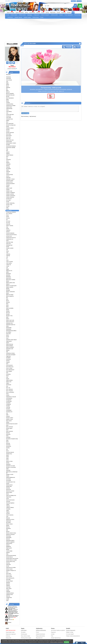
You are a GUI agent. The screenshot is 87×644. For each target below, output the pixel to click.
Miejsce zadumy (10, 287)
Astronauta (9, 78)
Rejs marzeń (9, 421)
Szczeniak (8, 479)
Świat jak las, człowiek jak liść (12, 472)
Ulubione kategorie (45, 15)
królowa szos (9, 236)
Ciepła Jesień (9, 107)
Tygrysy (8, 512)
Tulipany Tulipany (10, 507)
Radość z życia (9, 419)
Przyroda (8, 407)
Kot (7, 220)
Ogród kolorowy (10, 344)
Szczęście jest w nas (11, 482)
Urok (7, 516)
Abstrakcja (8, 77)
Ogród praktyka (10, 346)
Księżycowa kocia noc (11, 238)
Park (7, 373)
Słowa (7, 494)
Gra (7, 158)
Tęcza (7, 498)
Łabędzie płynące (10, 593)
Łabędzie (8, 591)
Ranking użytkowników (41, 630)
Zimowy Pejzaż (9, 581)
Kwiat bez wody (10, 242)
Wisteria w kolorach (10, 534)
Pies (7, 386)
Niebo (7, 326)
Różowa (8, 433)
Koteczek (8, 224)
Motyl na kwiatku (10, 308)
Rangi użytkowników (40, 636)
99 (43, 11)
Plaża (7, 394)
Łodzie (8, 599)
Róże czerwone (10, 431)
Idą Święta (8, 169)
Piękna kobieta (9, 380)
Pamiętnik (8, 358)
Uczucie (8, 513)
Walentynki (9, 521)
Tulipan (8, 504)
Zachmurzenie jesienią (11, 555)
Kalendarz (8, 178)
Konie (7, 215)
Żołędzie (8, 585)
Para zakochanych (10, 370)
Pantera (8, 361)
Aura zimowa (9, 80)
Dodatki (69, 13)
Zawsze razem (9, 569)
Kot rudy (8, 223)
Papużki (8, 362)
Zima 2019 (8, 573)
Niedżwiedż (9, 329)
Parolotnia (8, 374)
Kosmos (8, 218)
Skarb (7, 455)
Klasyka (8, 185)
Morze (8, 301)
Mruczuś (8, 313)
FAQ (52, 636)
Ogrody (8, 350)
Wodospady (9, 537)
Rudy (7, 436)
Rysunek (8, 443)
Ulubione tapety (22, 15)
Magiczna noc (9, 271)
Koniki (7, 217)
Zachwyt (8, 563)
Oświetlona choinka (10, 353)
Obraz (7, 335)
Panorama (8, 359)
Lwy (7, 268)
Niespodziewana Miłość (11, 331)
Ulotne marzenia (10, 515)
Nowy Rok (8, 334)
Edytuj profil (8, 638)
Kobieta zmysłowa (10, 197)
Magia (7, 269)
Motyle (8, 310)
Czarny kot (9, 116)
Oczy (7, 338)
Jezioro (8, 176)
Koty (7, 227)
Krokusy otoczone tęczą (11, 235)
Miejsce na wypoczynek (11, 286)
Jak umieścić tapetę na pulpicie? (58, 630)
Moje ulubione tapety (25, 636)
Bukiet (8, 101)
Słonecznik (9, 489)
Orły (7, 352)
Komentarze (32, 13)
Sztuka (8, 483)
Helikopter (8, 164)
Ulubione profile (54, 15)
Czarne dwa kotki (10, 115)
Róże (7, 430)
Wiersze (8, 527)
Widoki (8, 525)
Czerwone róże (9, 119)
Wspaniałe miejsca (10, 540)
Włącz (82, 643)
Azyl (7, 81)
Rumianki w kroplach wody (12, 439)
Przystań (8, 409)
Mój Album (30, 15)
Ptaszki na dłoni (10, 418)
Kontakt (53, 634)
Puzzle (58, 13)
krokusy (8, 232)
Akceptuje (66, 642)
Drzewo (8, 131)
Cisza (7, 110)
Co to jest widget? (70, 634)
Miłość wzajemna (10, 296)
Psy (7, 413)
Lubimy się (9, 265)
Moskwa (8, 302)
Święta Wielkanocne (11, 477)
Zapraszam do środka (11, 567)
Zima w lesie (9, 575)
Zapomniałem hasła (10, 632)
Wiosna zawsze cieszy (11, 533)
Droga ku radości (10, 128)
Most (7, 304)
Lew (7, 257)
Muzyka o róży (9, 316)
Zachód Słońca (9, 557)
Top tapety (23, 632)
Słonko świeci (9, 492)
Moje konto (53, 13)
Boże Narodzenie (10, 98)
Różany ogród (9, 428)
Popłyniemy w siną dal (11, 397)
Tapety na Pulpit (10, 13)
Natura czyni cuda (10, 320)
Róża (7, 425)
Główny (8, 163)
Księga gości (37, 15)
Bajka (7, 83)
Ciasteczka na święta (11, 105)
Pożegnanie (9, 400)
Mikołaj (8, 289)
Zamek (8, 566)
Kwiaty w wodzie (10, 248)
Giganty (8, 154)
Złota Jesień (9, 588)
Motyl (7, 307)
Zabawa (8, 552)
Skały (7, 458)
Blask (7, 90)
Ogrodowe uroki (10, 349)
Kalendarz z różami (10, 179)
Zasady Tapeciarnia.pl (56, 638)
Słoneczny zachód (10, 491)
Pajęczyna (8, 356)
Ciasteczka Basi (10, 104)
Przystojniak (9, 410)
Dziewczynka (9, 142)
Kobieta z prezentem (11, 196)
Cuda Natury (9, 111)
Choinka (8, 102)
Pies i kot (8, 388)
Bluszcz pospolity (10, 93)
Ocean (8, 337)
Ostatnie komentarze (40, 634)
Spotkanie (8, 464)
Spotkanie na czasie (11, 466)
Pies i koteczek (9, 389)
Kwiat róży (8, 244)
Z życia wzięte (9, 551)
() (12, 69)
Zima (7, 572)
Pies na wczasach (10, 392)
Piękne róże (9, 382)
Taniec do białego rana (11, 495)
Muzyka (8, 314)
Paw (7, 377)
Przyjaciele (9, 404)
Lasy (7, 253)
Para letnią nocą (10, 367)
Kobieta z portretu (10, 194)
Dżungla (8, 145)
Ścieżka (8, 448)
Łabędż (8, 590)
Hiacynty (8, 167)
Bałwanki (8, 87)
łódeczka (8, 596)
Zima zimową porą (10, 578)
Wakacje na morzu (10, 519)
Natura (8, 319)
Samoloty (8, 445)
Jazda (7, 170)
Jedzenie (8, 172)
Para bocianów (9, 365)
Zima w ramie (9, 576)
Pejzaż (8, 379)
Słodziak (8, 488)
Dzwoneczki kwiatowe (11, 146)
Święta (8, 476)
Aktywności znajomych (11, 634)
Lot (7, 259)
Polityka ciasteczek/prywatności (73, 636)
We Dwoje (8, 522)
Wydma (8, 545)
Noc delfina (9, 332)
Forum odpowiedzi (69, 15)
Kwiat (7, 241)
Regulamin (53, 632)
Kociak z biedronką (10, 203)
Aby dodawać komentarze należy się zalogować (50, 109)
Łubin (7, 601)
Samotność (9, 446)
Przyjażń (8, 406)
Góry (7, 157)
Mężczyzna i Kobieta (11, 280)
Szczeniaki (9, 480)
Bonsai (8, 96)
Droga (7, 127)
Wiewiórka (8, 528)
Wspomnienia (9, 543)
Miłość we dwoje (10, 295)
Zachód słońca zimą (11, 561)
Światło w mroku (10, 474)
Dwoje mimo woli (10, 140)
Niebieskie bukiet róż (11, 325)
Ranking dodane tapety (26, 638)
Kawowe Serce (9, 182)
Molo (7, 299)
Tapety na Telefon (20, 13)
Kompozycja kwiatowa (11, 212)
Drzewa (8, 130)
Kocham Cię (9, 199)
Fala (7, 149)
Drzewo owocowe (10, 133)
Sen (7, 449)
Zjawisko (8, 584)
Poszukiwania (9, 398)
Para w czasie (9, 368)
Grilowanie (8, 160)
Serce (7, 451)
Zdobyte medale (27, 17)
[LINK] (16, 616)
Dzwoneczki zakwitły (11, 148)
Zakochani (8, 564)
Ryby (7, 440)
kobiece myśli (9, 188)
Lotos (7, 260)
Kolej (7, 208)
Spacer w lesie (9, 461)
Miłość (8, 293)
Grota (7, 161)
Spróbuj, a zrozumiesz (11, 467)
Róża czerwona (10, 427)
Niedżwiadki (9, 328)
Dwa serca (8, 137)
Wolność (8, 539)
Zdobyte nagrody (18, 17)
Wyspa (8, 549)
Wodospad (9, 536)
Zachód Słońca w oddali (11, 560)
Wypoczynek (9, 548)
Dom (7, 122)
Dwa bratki (8, 134)
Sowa (7, 460)
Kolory (8, 209)
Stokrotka (8, 470)
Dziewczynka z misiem (11, 143)
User (73, 13)
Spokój (8, 463)
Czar (7, 113)
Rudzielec (8, 437)
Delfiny (8, 121)
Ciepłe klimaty (9, 108)
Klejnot (8, 187)
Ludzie (8, 266)
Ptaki (7, 415)
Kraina (8, 229)
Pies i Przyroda (9, 391)
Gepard (8, 152)
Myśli (7, 317)
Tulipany (8, 506)
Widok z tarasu (9, 524)
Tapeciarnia (9, 497)
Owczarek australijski (11, 355)
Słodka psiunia (9, 485)
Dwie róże (8, 139)
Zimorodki (8, 579)
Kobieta (8, 190)
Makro (8, 272)
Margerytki (8, 274)
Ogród (8, 343)
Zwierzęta (8, 587)
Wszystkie (8, 74)
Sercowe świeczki (10, 452)
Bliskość (8, 92)
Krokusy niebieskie (10, 233)
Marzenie (8, 275)
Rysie (7, 442)
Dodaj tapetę (24, 630)
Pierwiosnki (9, 385)
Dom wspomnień (10, 124)
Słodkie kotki (9, 486)
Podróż (8, 395)
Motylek (8, 311)
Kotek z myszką (10, 226)
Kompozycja (9, 211)
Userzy (47, 13)
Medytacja (8, 277)
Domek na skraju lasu (11, 125)
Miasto (8, 281)
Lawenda (8, 254)
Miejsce (8, 284)
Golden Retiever (10, 155)
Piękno (8, 383)
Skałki (7, 457)
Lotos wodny (9, 263)
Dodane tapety (14, 15)
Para (7, 364)
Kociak (8, 202)
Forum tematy (77, 15)
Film (7, 151)
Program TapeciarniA (71, 630)
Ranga (12, 66)
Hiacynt (8, 166)
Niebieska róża (9, 323)
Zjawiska (8, 582)
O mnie (8, 15)
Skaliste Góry (9, 454)
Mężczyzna (9, 278)
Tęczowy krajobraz (10, 503)
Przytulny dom (9, 412)
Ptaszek (8, 416)
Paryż (7, 376)
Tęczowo (8, 501)
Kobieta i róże (9, 191)
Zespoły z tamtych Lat (11, 570)
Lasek (7, 251)
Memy (27, 13)
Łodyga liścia (9, 598)
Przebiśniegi (9, 401)
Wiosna (8, 531)
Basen (8, 86)
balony (8, 84)
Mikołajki (8, 290)
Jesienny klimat (10, 175)
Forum (43, 13)
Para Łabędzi (9, 371)
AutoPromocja (36, 17)
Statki (7, 469)
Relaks (8, 422)
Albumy (38, 13)
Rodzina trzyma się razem (12, 424)
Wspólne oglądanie (10, 542)
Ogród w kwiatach (10, 347)
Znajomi (61, 15)
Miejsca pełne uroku (11, 283)
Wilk (7, 530)
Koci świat (8, 200)
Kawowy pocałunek (10, 184)
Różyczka (8, 434)
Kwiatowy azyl (9, 245)
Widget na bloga (70, 632)
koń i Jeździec (9, 214)
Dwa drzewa (9, 136)
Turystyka (8, 509)
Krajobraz (8, 230)
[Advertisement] (44, 31)
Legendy (8, 256)
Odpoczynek (9, 341)
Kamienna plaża (10, 181)
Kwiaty (8, 247)
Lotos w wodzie (10, 262)
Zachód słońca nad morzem (12, 558)
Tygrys (8, 510)
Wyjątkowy (9, 546)
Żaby (7, 554)
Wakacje (8, 518)
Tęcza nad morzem (10, 500)
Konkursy (63, 13)
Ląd (7, 250)
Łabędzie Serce (10, 594)
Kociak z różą (9, 205)
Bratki (7, 99)
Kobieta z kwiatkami (10, 193)
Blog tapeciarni (39, 638)
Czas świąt (9, 118)
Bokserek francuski (10, 95)
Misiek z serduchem (10, 292)
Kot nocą (8, 221)
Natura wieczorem (10, 322)
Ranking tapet (24, 634)
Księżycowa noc (10, 239)
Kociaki (8, 206)
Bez (7, 89)
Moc (7, 298)
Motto (7, 305)
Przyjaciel (8, 403)
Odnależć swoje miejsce (11, 340)
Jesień (8, 173)
